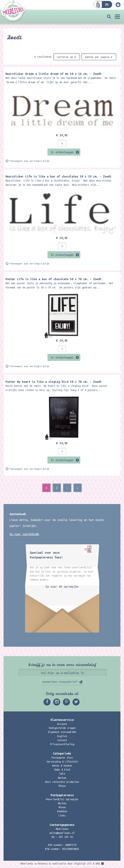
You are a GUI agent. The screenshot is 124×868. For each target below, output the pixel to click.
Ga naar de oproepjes (62, 586)
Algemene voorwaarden (62, 732)
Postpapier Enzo (62, 758)
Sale (62, 774)
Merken (62, 778)
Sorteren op (67, 57)
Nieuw (62, 786)
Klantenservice (62, 720)
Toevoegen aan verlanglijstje (30, 161)
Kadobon (62, 811)
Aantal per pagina (99, 57)
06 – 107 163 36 (62, 837)
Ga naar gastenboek (24, 534)
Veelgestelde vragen (62, 728)
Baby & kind (62, 770)
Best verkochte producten (62, 782)
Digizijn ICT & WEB (87, 864)
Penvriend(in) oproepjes (62, 799)
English (62, 736)
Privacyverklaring (62, 744)
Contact (62, 740)
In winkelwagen (62, 152)
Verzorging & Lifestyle (62, 762)
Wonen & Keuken (62, 766)
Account (62, 724)
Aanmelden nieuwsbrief (60, 682)
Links (62, 816)
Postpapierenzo (62, 795)
